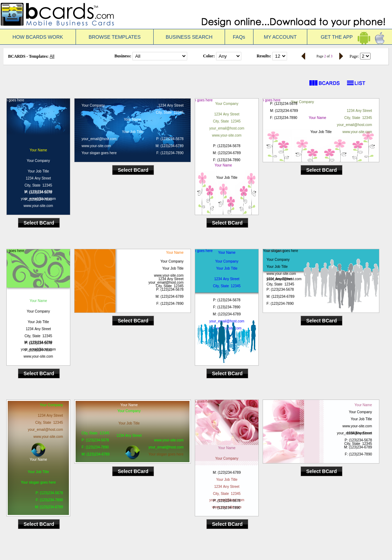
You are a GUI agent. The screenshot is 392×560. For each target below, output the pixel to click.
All (52, 56)
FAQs (239, 37)
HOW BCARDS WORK (38, 37)
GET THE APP (350, 37)
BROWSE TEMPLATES (115, 37)
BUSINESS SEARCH (189, 37)
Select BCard (39, 223)
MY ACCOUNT (280, 37)
